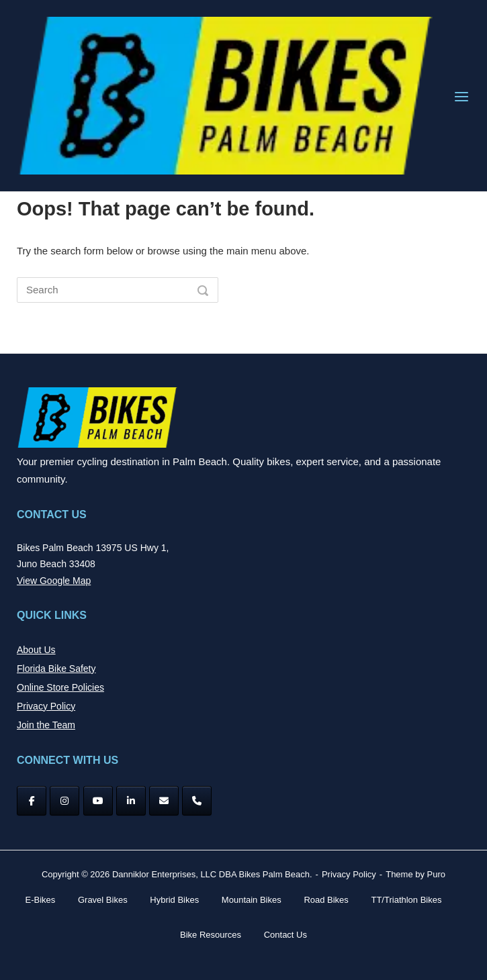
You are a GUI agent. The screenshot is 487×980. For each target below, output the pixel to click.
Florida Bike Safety (56, 669)
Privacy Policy (46, 706)
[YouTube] (98, 801)
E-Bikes (41, 900)
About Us (36, 650)
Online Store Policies (60, 687)
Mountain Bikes (252, 900)
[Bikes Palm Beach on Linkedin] (131, 801)
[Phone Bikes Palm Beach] (197, 801)
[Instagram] (64, 801)
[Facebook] (32, 801)
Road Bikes (326, 900)
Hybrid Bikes (174, 900)
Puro (436, 874)
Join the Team (46, 725)
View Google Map (54, 581)
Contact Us (285, 935)
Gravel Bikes (103, 900)
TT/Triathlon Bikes (406, 900)
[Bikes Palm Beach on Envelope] (164, 801)
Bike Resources (211, 935)
